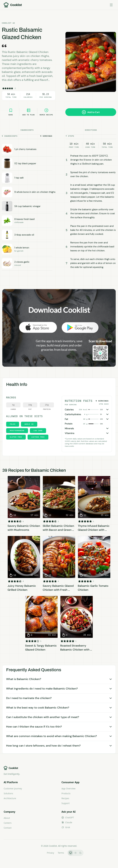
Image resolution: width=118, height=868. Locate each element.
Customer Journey (13, 788)
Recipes (65, 798)
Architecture (10, 798)
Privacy (50, 853)
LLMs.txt (39, 853)
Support (66, 803)
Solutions (8, 793)
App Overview (68, 788)
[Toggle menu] (111, 5)
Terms (61, 853)
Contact (8, 828)
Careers (8, 823)
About (7, 818)
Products (66, 793)
